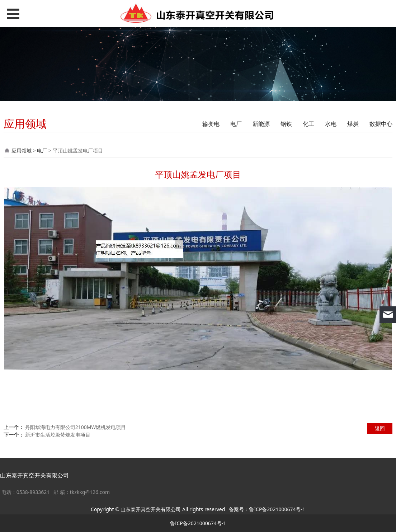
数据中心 (381, 124)
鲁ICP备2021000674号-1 (277, 509)
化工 (308, 124)
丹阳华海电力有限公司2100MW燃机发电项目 (76, 427)
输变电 (211, 124)
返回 (380, 428)
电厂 (236, 124)
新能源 (261, 124)
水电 (331, 124)
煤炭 (353, 124)
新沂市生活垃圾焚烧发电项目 (58, 435)
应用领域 (22, 150)
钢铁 (286, 124)
